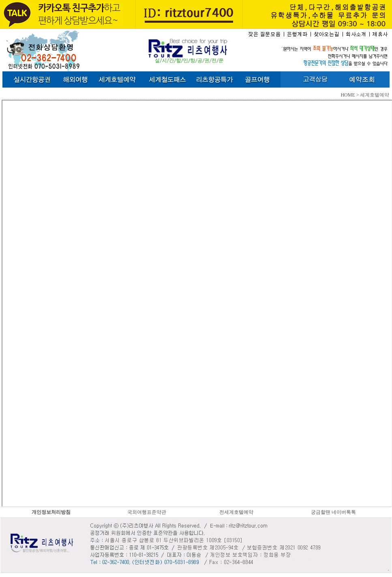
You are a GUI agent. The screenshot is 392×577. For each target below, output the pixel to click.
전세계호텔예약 (236, 512)
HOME (348, 95)
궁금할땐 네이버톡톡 (333, 512)
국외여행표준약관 (147, 512)
